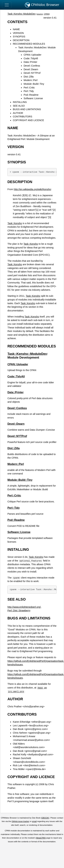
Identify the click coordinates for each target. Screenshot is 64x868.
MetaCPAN (41, 838)
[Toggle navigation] (7, 5)
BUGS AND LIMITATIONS (27, 109)
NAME (16, 29)
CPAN (46, 14)
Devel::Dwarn (31, 69)
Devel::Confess (32, 66)
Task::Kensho (15, 223)
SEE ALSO (19, 106)
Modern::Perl (30, 80)
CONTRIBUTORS (22, 117)
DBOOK (45, 818)
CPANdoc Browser (42, 5)
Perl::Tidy (29, 91)
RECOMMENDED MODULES (29, 44)
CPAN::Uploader (32, 55)
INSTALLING (20, 102)
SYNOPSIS (19, 37)
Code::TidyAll (31, 58)
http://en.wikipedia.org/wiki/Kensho (32, 189)
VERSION (18, 33)
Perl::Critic (29, 88)
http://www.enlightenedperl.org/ (24, 607)
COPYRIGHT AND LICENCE (28, 120)
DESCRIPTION (21, 40)
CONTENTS (17, 22)
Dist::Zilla (29, 77)
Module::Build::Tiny (34, 84)
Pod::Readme (31, 95)
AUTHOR (18, 113)
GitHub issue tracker (20, 821)
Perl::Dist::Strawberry (19, 610)
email (34, 821)
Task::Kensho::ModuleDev (21, 14)
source (40, 14)
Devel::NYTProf (32, 73)
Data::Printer (30, 62)
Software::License (33, 98)
